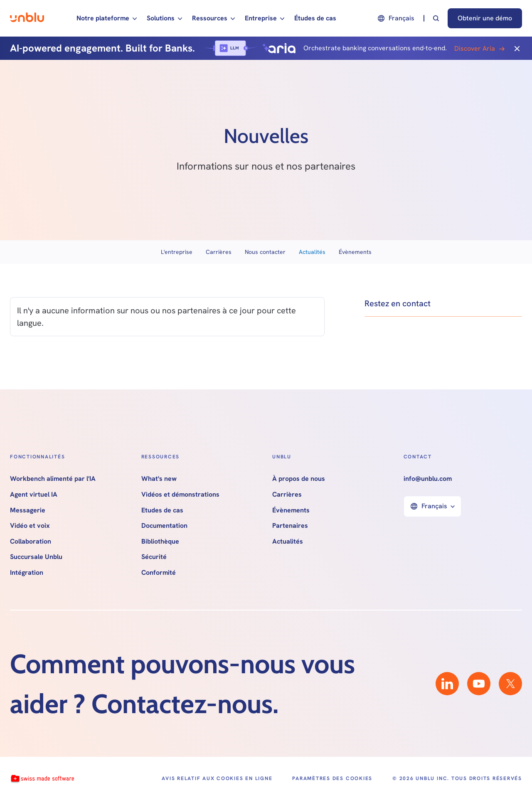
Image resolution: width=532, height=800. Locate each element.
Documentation (164, 526)
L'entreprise (177, 252)
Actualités (312, 252)
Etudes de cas (162, 510)
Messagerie (28, 510)
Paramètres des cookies (332, 778)
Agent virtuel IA (34, 495)
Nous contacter (265, 252)
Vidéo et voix (30, 526)
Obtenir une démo (485, 18)
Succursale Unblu (36, 557)
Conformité (159, 573)
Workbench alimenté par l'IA (53, 479)
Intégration (27, 573)
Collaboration (31, 542)
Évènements (355, 252)
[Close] (517, 48)
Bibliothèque (160, 542)
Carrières (219, 252)
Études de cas (315, 18)
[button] (107, 18)
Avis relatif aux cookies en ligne (217, 778)
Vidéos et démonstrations (180, 495)
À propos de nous (299, 479)
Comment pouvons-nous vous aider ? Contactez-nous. (182, 684)
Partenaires (290, 526)
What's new (159, 479)
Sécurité (154, 557)
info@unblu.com (428, 479)
